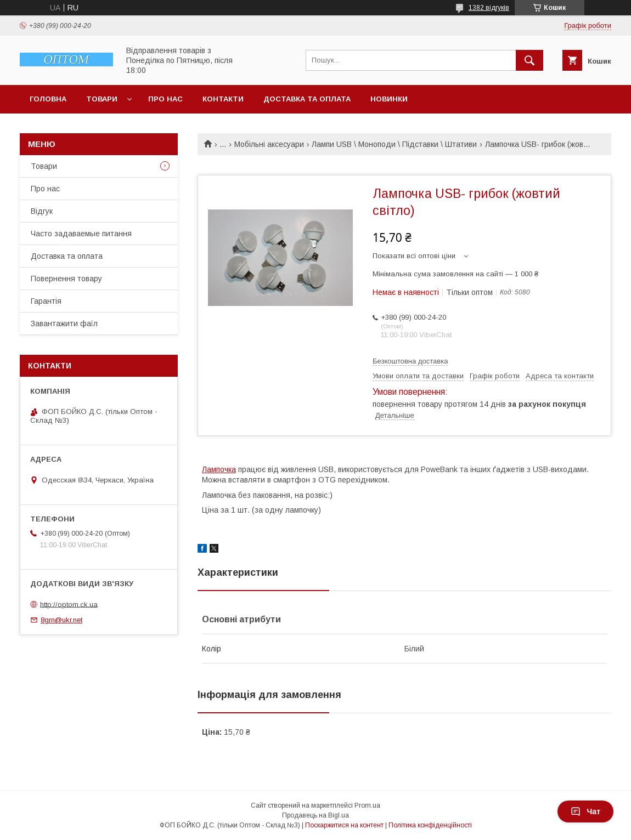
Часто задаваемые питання (81, 234)
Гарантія (46, 301)
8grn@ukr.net (61, 620)
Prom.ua (367, 805)
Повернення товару (66, 279)
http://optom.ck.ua (69, 604)
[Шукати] (529, 60)
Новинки (389, 99)
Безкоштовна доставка (410, 361)
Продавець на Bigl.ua (315, 815)
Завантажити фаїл (64, 323)
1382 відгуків (489, 8)
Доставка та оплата (307, 99)
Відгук (42, 211)
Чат (585, 811)
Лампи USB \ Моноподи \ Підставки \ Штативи (394, 144)
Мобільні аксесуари (269, 144)
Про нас (165, 99)
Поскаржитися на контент (344, 825)
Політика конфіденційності (430, 825)
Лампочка (219, 469)
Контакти (223, 99)
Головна (48, 99)
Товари (102, 99)
